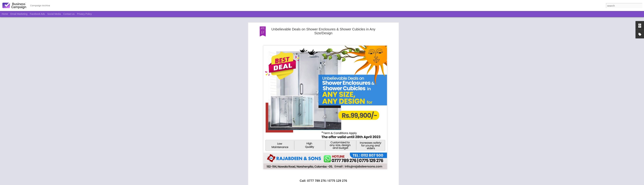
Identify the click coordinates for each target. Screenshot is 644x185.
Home (5, 14)
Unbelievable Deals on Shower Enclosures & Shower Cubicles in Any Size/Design (323, 31)
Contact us (69, 14)
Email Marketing (19, 14)
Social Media (54, 14)
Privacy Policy (84, 14)
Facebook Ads (37, 14)
